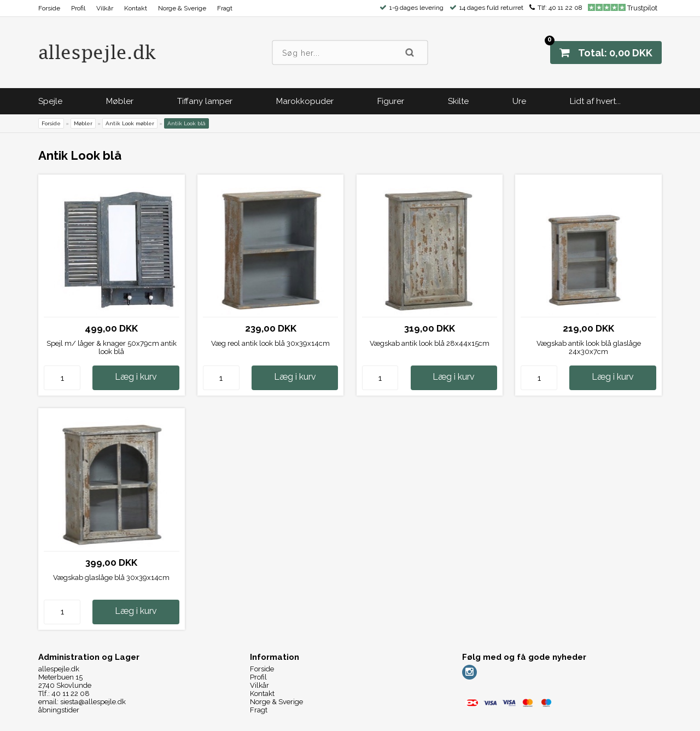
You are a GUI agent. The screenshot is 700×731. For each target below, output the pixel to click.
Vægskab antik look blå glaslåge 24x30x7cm (589, 347)
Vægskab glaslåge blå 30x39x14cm (111, 578)
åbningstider (59, 710)
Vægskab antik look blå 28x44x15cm (430, 343)
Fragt (225, 8)
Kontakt (136, 8)
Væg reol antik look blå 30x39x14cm (270, 343)
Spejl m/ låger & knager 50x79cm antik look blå (112, 347)
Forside (49, 8)
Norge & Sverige (182, 8)
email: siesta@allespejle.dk (82, 702)
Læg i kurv (136, 377)
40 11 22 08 (565, 8)
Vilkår (105, 8)
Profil (78, 8)
